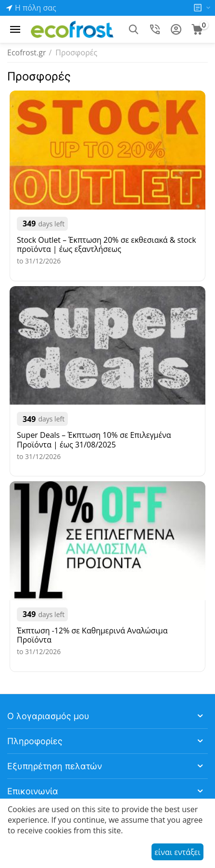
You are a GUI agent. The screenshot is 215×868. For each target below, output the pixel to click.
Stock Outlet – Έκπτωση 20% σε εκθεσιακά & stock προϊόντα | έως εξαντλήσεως (107, 245)
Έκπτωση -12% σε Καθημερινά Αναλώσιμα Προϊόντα (92, 635)
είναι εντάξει (177, 852)
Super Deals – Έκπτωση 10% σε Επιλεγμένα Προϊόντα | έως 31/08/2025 (94, 440)
